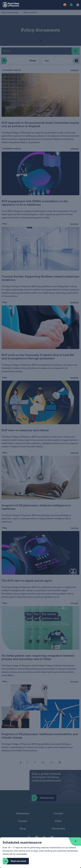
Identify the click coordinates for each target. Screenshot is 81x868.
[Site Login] (65, 5)
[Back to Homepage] (20, 5)
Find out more (14, 861)
